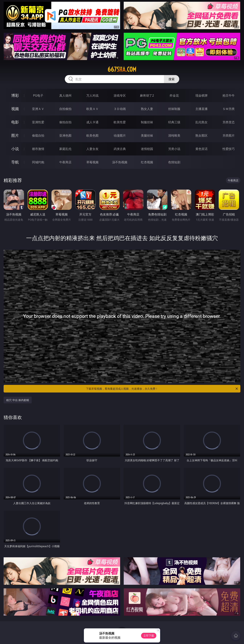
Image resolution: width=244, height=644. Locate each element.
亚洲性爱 (38, 122)
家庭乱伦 (65, 149)
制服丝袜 (147, 122)
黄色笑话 (201, 149)
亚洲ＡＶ (38, 109)
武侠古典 (120, 149)
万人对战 (92, 95)
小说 (15, 149)
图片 (15, 135)
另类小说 (174, 149)
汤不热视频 (120, 162)
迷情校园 (147, 149)
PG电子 (38, 95)
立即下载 (149, 636)
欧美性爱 (120, 122)
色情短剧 (174, 162)
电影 (15, 122)
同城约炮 (38, 162)
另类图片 (229, 135)
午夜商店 (65, 162)
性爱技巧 (229, 149)
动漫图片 (120, 135)
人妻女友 (92, 149)
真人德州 (65, 95)
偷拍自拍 (65, 122)
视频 (15, 109)
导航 (15, 162)
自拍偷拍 (65, 109)
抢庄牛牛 (229, 95)
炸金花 (174, 95)
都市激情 (38, 149)
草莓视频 (92, 162)
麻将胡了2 (147, 95)
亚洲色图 (65, 135)
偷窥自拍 (38, 135)
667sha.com (122, 69)
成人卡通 (92, 122)
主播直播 (201, 109)
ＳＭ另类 (229, 109)
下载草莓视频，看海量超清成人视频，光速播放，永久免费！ (162, 389)
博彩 (15, 95)
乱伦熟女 (201, 122)
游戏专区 (120, 95)
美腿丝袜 (147, 135)
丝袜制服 (174, 109)
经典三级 (174, 122)
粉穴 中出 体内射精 (18, 400)
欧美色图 (92, 135)
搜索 (172, 79)
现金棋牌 (201, 95)
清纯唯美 (174, 135)
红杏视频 (147, 162)
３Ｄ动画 (120, 109)
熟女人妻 (147, 109)
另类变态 (229, 122)
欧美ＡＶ (92, 109)
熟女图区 (201, 135)
